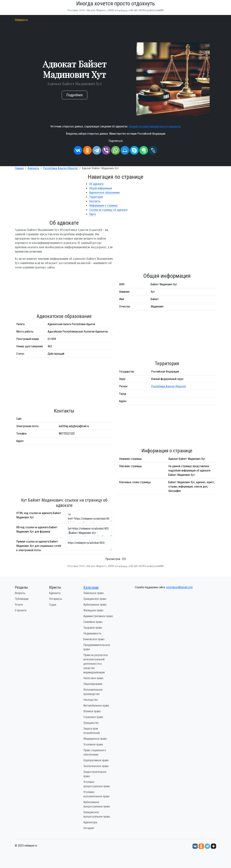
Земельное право (94, 593)
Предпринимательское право (97, 647)
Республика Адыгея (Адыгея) (61, 168)
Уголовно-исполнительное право (96, 794)
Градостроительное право (95, 774)
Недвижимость (92, 633)
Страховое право (93, 717)
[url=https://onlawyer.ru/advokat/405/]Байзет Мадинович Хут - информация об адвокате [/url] (89, 531)
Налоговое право (93, 678)
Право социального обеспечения (95, 752)
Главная (19, 168)
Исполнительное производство (93, 692)
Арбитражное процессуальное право (97, 804)
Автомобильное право (96, 706)
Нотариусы (56, 599)
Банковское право (94, 639)
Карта (92, 214)
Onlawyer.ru (21, 20)
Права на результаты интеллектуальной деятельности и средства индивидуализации (96, 664)
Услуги (19, 605)
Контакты (95, 201)
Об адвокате (96, 184)
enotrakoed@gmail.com (179, 587)
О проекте (21, 610)
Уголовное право (93, 744)
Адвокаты (33, 168)
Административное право (98, 616)
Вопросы (20, 593)
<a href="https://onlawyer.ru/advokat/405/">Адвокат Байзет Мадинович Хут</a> (89, 517)
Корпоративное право (96, 760)
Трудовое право (93, 628)
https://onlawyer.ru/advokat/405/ (89, 545)
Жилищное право (93, 610)
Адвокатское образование (104, 193)
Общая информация (101, 188)
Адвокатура (90, 822)
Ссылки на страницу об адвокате (108, 210)
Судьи (53, 605)
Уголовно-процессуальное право (97, 784)
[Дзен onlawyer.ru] (213, 846)
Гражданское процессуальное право (97, 814)
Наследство (91, 700)
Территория (96, 197)
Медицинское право (95, 739)
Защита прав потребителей (91, 731)
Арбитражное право (95, 605)
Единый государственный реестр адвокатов (155, 126)
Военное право (92, 711)
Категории (91, 587)
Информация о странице (103, 206)
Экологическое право (96, 766)
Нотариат (89, 828)
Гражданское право (95, 599)
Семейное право (93, 622)
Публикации (22, 599)
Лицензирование (93, 684)
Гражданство (91, 723)
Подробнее (75, 95)
